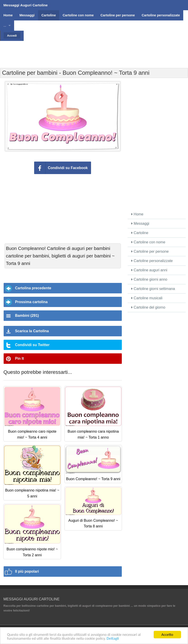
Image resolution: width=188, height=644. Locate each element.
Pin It (19, 358)
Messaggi (140, 223)
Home (137, 214)
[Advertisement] (94, 51)
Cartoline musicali (147, 298)
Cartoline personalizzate (152, 261)
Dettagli (113, 639)
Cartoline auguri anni (149, 270)
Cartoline (140, 233)
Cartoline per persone (150, 251)
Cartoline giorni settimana (153, 289)
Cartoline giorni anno (149, 279)
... (5, 25)
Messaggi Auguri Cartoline (25, 5)
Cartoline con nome (148, 242)
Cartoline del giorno (148, 307)
